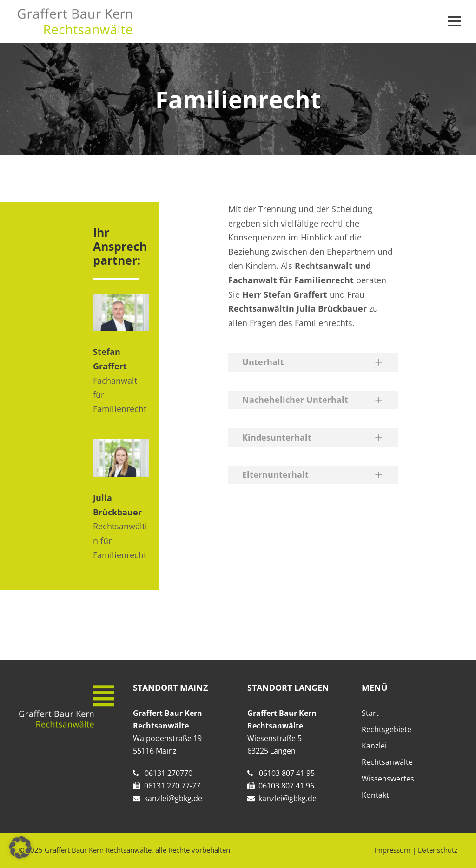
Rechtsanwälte (387, 762)
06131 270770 (169, 773)
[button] (20, 848)
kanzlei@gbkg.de (173, 798)
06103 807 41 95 (287, 773)
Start (370, 713)
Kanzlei (374, 746)
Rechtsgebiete (387, 729)
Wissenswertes (388, 779)
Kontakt (375, 795)
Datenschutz (438, 850)
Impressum (392, 850)
